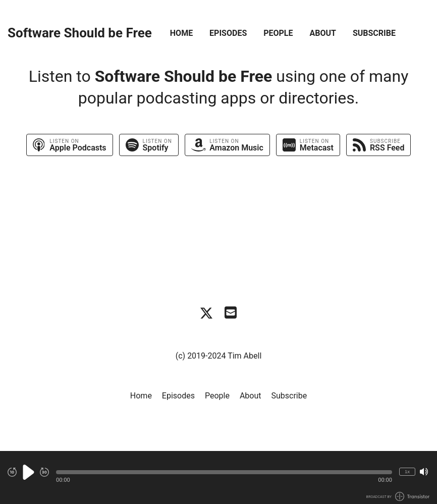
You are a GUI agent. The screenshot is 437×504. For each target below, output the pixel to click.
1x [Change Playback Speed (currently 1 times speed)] (407, 471)
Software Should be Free (80, 33)
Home (181, 33)
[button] (224, 472)
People (278, 33)
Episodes (228, 33)
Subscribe (374, 33)
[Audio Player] (219, 477)
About (322, 33)
